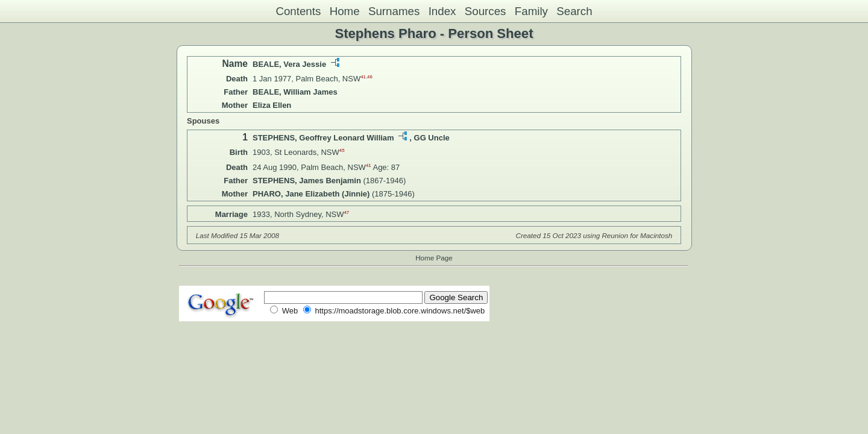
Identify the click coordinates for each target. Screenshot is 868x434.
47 (347, 212)
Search (574, 11)
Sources (486, 11)
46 (370, 77)
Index (442, 11)
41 (363, 77)
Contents (298, 11)
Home (345, 11)
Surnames (394, 11)
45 (342, 150)
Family (531, 11)
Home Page (434, 258)
